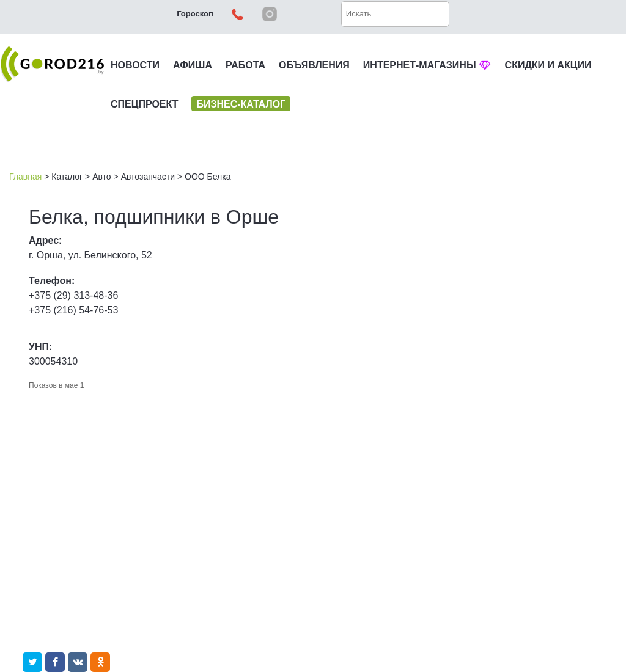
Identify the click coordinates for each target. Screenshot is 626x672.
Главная (25, 177)
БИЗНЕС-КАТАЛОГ (241, 104)
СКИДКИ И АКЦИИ (548, 65)
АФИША (193, 65)
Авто (102, 177)
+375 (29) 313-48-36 (73, 295)
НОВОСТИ (135, 65)
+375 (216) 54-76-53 (73, 310)
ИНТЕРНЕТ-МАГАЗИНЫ (427, 65)
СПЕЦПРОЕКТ (144, 104)
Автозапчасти (148, 177)
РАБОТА (245, 65)
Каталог (67, 177)
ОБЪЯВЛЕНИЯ (314, 65)
